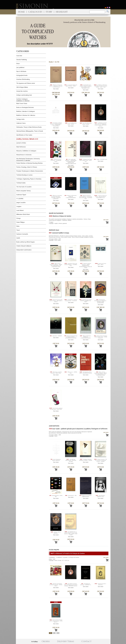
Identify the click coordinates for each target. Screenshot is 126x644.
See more (56, 89)
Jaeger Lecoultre (21, 203)
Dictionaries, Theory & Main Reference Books (29, 127)
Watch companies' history (23, 191)
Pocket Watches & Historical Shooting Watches (29, 163)
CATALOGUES (35, 12)
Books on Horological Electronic (25, 107)
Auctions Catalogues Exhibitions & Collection (23, 100)
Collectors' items (21, 123)
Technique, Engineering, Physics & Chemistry (29, 179)
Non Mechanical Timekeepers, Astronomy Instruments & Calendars (28, 160)
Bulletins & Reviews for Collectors (26, 115)
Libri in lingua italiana (22, 87)
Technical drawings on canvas (24, 175)
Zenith (18, 238)
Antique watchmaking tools (24, 95)
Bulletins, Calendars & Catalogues (26, 111)
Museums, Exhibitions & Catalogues (26, 151)
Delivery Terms (66, 641)
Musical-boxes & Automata (24, 155)
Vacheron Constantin (22, 234)
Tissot (18, 230)
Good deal (19, 56)
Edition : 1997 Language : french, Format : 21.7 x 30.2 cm (71, 559)
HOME (21, 12)
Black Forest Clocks (22, 104)
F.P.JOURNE (20, 199)
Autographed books (22, 75)
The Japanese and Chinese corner (26, 83)
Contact (86, 641)
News (18, 64)
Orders (46, 641)
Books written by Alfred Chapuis (25, 242)
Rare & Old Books (21, 71)
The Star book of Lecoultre (24, 187)
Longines (19, 207)
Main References (21, 147)
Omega (18, 218)
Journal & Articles (21, 143)
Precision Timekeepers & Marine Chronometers (30, 171)
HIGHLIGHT (62, 12)
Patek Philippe (20, 222)
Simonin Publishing (22, 60)
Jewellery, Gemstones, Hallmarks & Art (27, 139)
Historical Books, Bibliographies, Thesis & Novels (30, 131)
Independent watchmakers (24, 250)
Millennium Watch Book (23, 214)
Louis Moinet (20, 210)
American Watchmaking (23, 79)
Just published (20, 68)
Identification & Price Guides (24, 135)
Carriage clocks (20, 119)
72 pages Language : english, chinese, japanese (71, 221)
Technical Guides (21, 183)
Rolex (18, 226)
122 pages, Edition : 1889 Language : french (71, 434)
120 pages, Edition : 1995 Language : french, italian (71, 238)
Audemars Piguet (21, 195)
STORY (49, 12)
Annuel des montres (22, 91)
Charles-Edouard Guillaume (24, 246)
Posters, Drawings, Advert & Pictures (27, 167)
